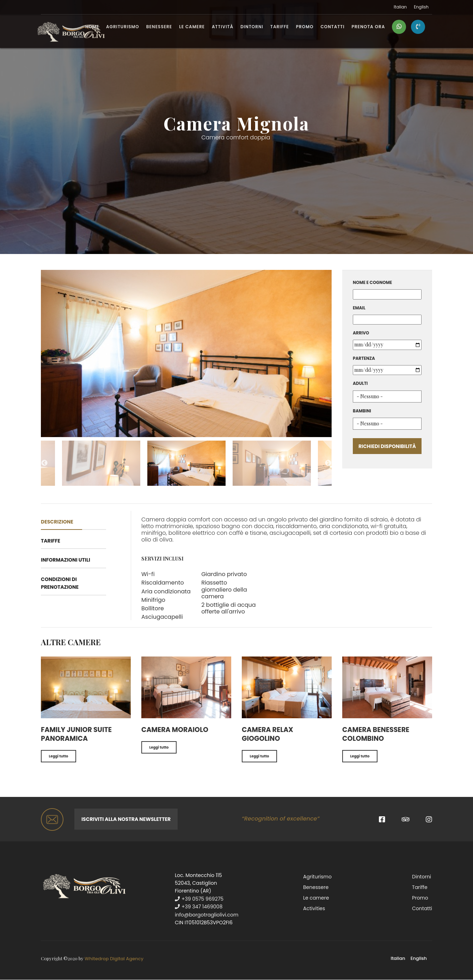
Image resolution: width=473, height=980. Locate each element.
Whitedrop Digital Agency (114, 959)
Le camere (192, 27)
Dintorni (252, 27)
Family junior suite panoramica (76, 734)
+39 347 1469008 (199, 907)
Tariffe (280, 27)
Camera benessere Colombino (376, 734)
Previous (44, 463)
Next (328, 463)
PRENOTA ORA (368, 27)
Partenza (364, 358)
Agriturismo (123, 27)
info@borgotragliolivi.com (207, 915)
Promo (305, 27)
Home (92, 27)
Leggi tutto (59, 756)
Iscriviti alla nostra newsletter (126, 819)
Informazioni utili (66, 560)
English (421, 7)
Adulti (360, 383)
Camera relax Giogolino (268, 734)
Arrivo (361, 333)
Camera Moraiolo (175, 730)
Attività (223, 27)
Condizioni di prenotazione (60, 583)
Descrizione (57, 522)
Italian (400, 7)
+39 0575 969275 (199, 899)
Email (359, 308)
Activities (314, 908)
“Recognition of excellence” (281, 819)
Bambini (362, 411)
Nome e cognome (372, 282)
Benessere (159, 27)
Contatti (332, 27)
